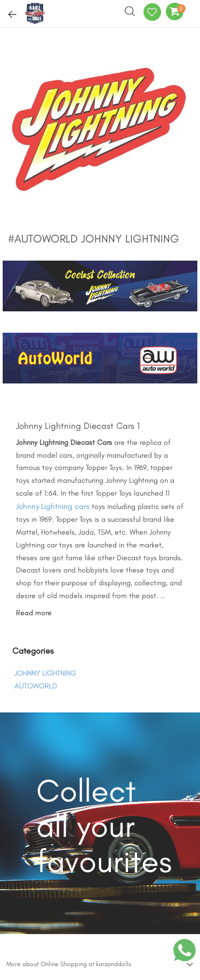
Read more (34, 613)
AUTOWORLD (36, 686)
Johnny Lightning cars (53, 506)
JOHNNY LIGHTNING (45, 673)
